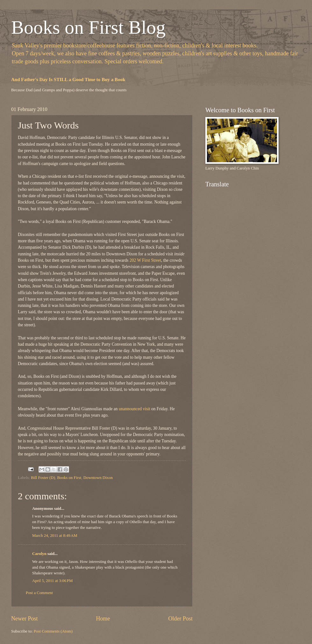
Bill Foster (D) (43, 478)
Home (103, 619)
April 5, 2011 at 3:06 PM (52, 581)
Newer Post (25, 619)
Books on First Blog (88, 27)
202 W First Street (145, 260)
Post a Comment (39, 593)
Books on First (69, 478)
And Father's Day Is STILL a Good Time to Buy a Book (68, 80)
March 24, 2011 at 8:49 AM (55, 536)
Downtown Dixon (98, 478)
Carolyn (39, 554)
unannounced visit (135, 409)
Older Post (180, 619)
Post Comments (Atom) (53, 631)
